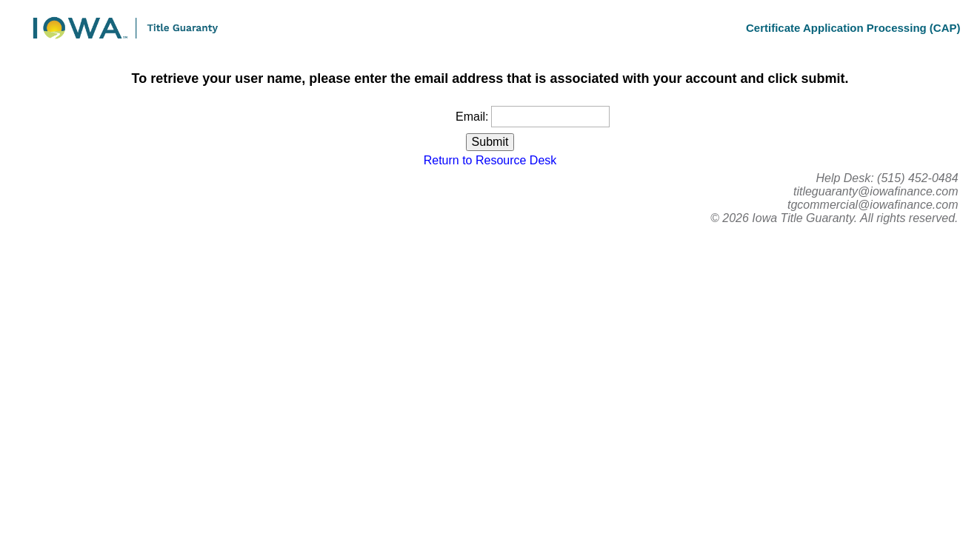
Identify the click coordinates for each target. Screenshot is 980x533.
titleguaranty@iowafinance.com (876, 191)
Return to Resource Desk (490, 160)
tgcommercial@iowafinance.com (873, 205)
